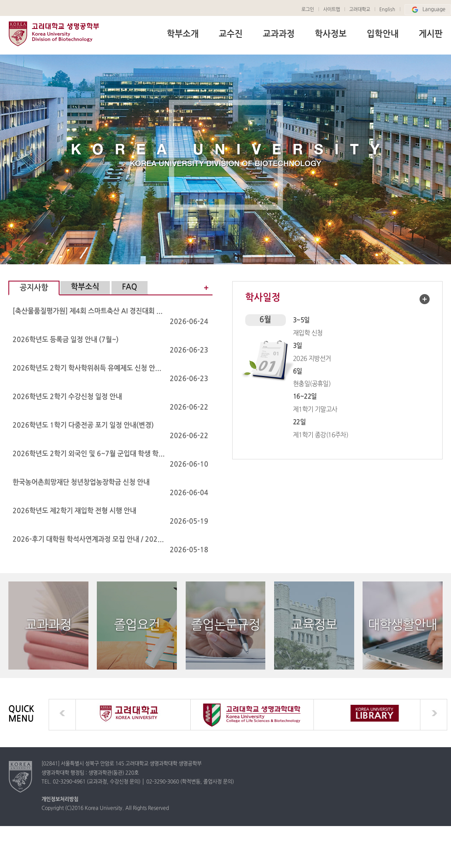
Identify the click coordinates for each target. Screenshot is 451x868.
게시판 (431, 34)
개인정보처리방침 (60, 800)
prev (62, 715)
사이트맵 (332, 10)
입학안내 (383, 34)
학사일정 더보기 (425, 299)
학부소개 (183, 34)
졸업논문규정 (225, 625)
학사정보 (331, 34)
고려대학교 (360, 10)
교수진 (231, 34)
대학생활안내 (402, 625)
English (387, 10)
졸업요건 (137, 625)
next (434, 715)
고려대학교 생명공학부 (54, 34)
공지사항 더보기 (202, 288)
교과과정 (279, 34)
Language (428, 10)
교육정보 (314, 625)
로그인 (308, 10)
